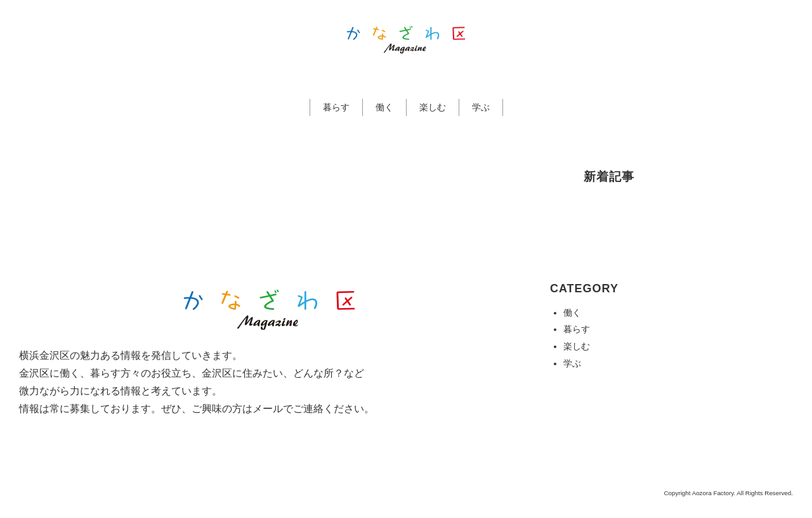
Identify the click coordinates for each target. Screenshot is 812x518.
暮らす (336, 107)
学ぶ (481, 107)
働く (384, 107)
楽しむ (433, 107)
